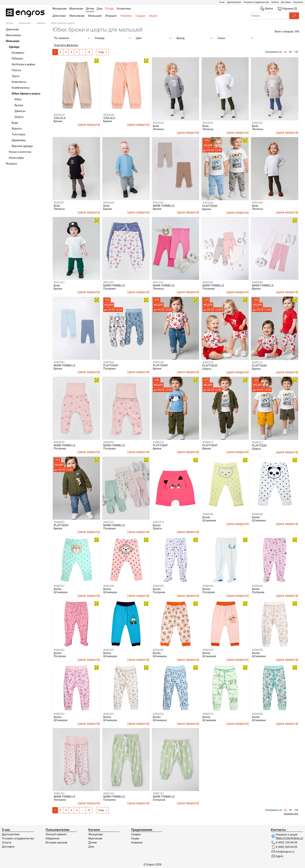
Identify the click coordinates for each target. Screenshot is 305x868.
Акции (153, 16)
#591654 (257, 203)
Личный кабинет (56, 834)
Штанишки (209, 520)
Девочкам (59, 16)
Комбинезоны (21, 88)
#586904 (257, 714)
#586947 (59, 586)
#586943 (257, 586)
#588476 (158, 442)
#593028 (109, 115)
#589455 (109, 362)
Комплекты (19, 82)
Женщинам (96, 834)
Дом (91, 847)
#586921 (109, 714)
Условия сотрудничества (256, 2)
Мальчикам (77, 16)
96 (290, 52)
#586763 (158, 794)
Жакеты (17, 129)
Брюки (19, 105)
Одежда (41, 23)
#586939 (208, 650)
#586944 (208, 586)
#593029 (59, 115)
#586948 (257, 514)
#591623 (59, 282)
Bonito (157, 525)
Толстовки (18, 134)
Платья (16, 70)
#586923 (257, 650)
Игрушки (111, 16)
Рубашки (17, 59)
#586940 (158, 650)
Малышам (95, 16)
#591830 (208, 203)
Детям (9, 23)
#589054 (109, 442)
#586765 (59, 794)
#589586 (257, 282)
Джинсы (20, 111)
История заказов (56, 843)
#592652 (257, 123)
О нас (222, 2)
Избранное (53, 838)
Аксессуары (16, 158)
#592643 (109, 203)
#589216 (257, 363)
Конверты (18, 53)
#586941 (109, 650)
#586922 (59, 714)
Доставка (286, 2)
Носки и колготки (20, 152)
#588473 (208, 442)
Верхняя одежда (22, 146)
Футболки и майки (23, 64)
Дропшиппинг (234, 2)
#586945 (158, 586)
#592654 (158, 123)
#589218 (208, 363)
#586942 (59, 650)
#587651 (109, 522)
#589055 (59, 442)
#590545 (208, 282)
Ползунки (109, 289)
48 (285, 52)
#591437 (109, 282)
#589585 (59, 362)
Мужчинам (95, 838)
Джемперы (19, 140)
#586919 (208, 714)
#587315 (158, 522)
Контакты (298, 2)
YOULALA (60, 118)
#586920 (158, 714)
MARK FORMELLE (164, 206)
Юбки (18, 99)
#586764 (109, 794)
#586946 (109, 586)
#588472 (257, 442)
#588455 (59, 522)
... (82, 52)
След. (103, 52)
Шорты (19, 117)
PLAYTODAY (210, 206)
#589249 (158, 362)
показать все (291, 814)
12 (89, 52)
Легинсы (159, 129)
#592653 (208, 123)
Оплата (275, 2)
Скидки (140, 16)
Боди (15, 123)
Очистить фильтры (66, 45)
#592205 (158, 203)
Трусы (16, 76)
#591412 (158, 282)
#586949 (208, 514)
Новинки (126, 16)
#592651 (59, 203)
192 (296, 52)
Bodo (156, 126)
